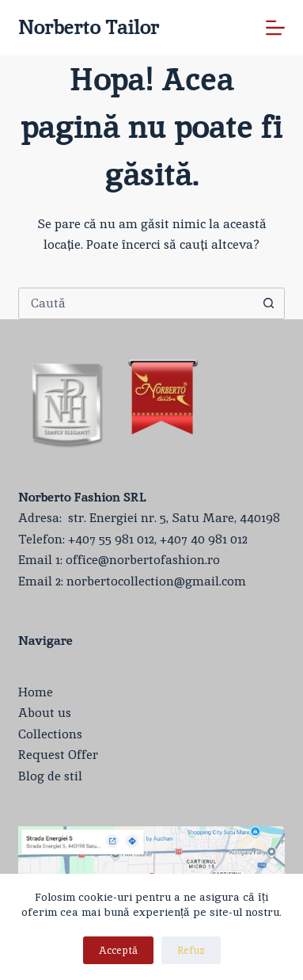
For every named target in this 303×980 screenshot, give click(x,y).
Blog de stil (50, 776)
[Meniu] (275, 28)
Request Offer (58, 755)
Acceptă (118, 950)
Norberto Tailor (89, 27)
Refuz (191, 950)
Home (36, 692)
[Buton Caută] (268, 303)
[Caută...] (136, 303)
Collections (50, 734)
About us (45, 713)
